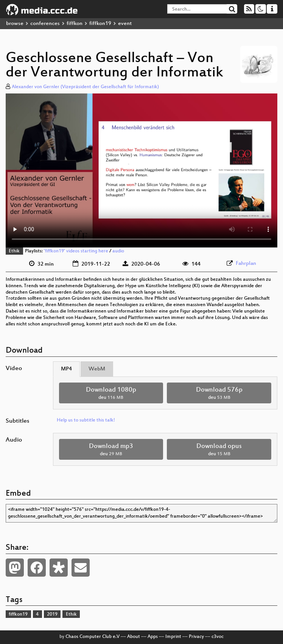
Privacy (196, 637)
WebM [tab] (97, 369)
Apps (153, 637)
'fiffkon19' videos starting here (76, 251)
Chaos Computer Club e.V (93, 637)
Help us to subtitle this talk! (86, 420)
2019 (52, 614)
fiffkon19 (100, 24)
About (134, 637)
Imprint (173, 637)
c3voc (218, 637)
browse (15, 24)
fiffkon (75, 24)
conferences (45, 24)
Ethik (14, 251)
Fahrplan (246, 264)
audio (118, 251)
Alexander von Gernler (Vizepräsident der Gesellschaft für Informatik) (85, 87)
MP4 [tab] (66, 369)
